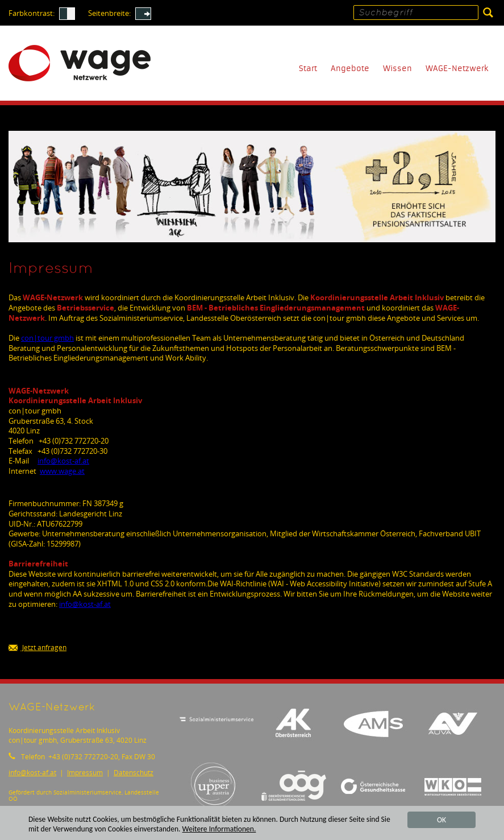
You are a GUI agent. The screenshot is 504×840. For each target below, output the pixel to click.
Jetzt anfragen (38, 648)
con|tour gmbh (47, 338)
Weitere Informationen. (219, 829)
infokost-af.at (63, 461)
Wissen (397, 69)
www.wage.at (62, 471)
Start (308, 69)
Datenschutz (134, 773)
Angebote (350, 69)
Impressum (85, 773)
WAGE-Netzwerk (457, 69)
